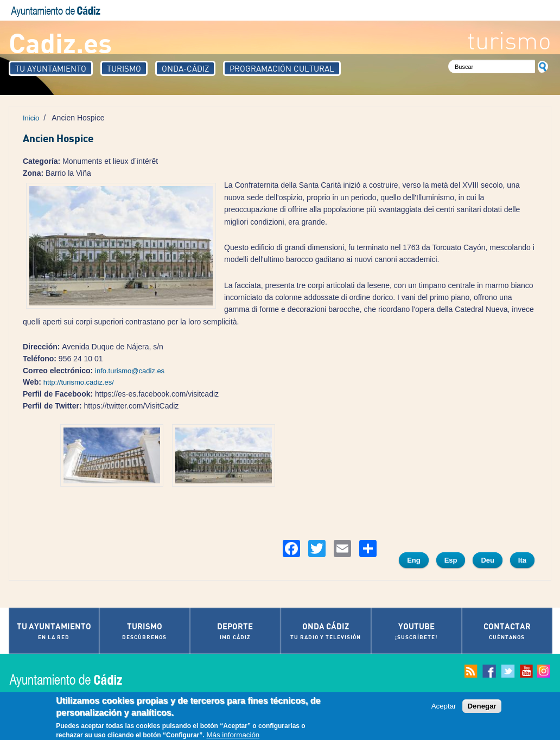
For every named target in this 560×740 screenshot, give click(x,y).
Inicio (31, 118)
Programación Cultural (282, 68)
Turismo (124, 68)
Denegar (482, 707)
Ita (522, 560)
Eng (414, 560)
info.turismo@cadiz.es (130, 371)
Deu (488, 560)
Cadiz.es (60, 42)
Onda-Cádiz (185, 68)
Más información (233, 735)
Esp (451, 560)
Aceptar (444, 707)
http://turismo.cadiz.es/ (79, 382)
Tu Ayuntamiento (51, 68)
